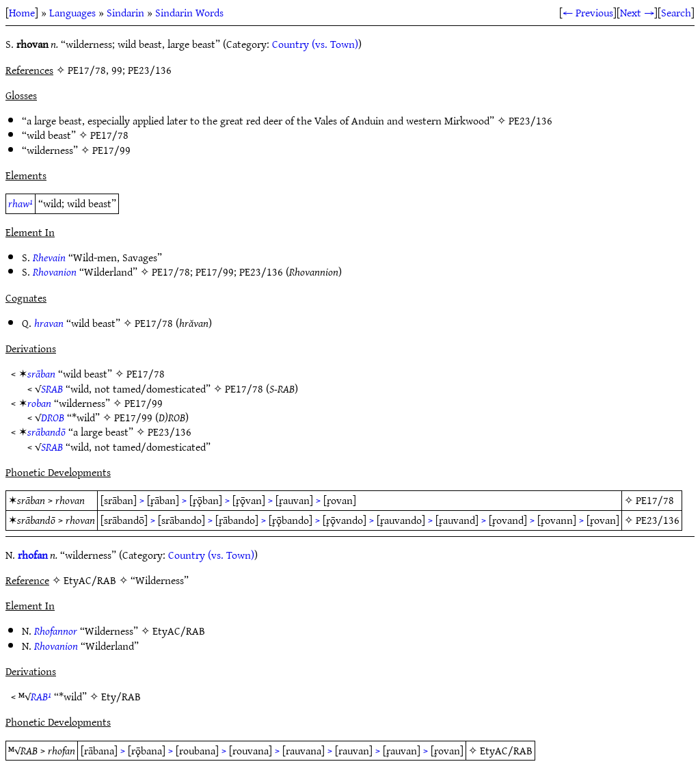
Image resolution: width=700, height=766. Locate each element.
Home (22, 12)
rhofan (33, 555)
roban (39, 403)
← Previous (588, 12)
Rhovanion (55, 272)
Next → (637, 12)
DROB (53, 417)
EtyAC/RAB (179, 631)
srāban (41, 373)
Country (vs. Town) (315, 44)
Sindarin (125, 12)
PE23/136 (530, 120)
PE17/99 (111, 150)
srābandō (46, 432)
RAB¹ (41, 696)
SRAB (52, 388)
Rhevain (49, 257)
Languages (72, 12)
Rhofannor (56, 631)
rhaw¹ (21, 203)
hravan (49, 323)
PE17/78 (109, 135)
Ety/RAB (121, 696)
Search (676, 12)
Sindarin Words (189, 12)
